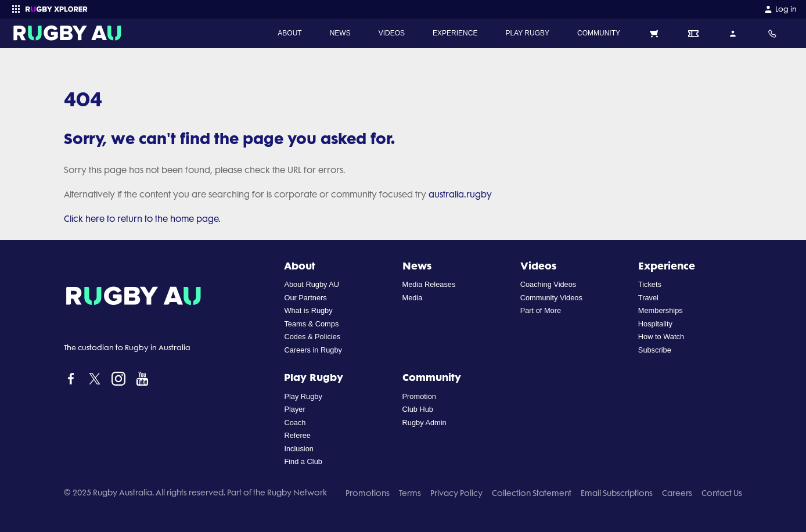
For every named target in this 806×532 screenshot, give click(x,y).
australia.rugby (460, 195)
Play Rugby (314, 377)
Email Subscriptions (617, 493)
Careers (677, 493)
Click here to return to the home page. (142, 219)
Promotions (368, 493)
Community (432, 377)
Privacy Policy (456, 493)
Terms (410, 493)
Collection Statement (532, 493)
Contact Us (722, 493)
